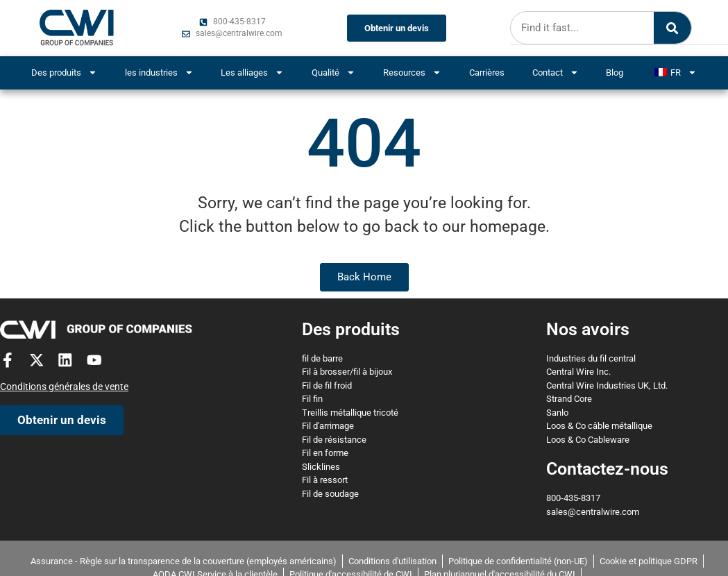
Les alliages (252, 73)
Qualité (333, 73)
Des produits (64, 73)
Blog (615, 73)
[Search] (671, 28)
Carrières (487, 73)
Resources (412, 73)
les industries (159, 73)
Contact (556, 73)
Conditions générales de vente (64, 387)
